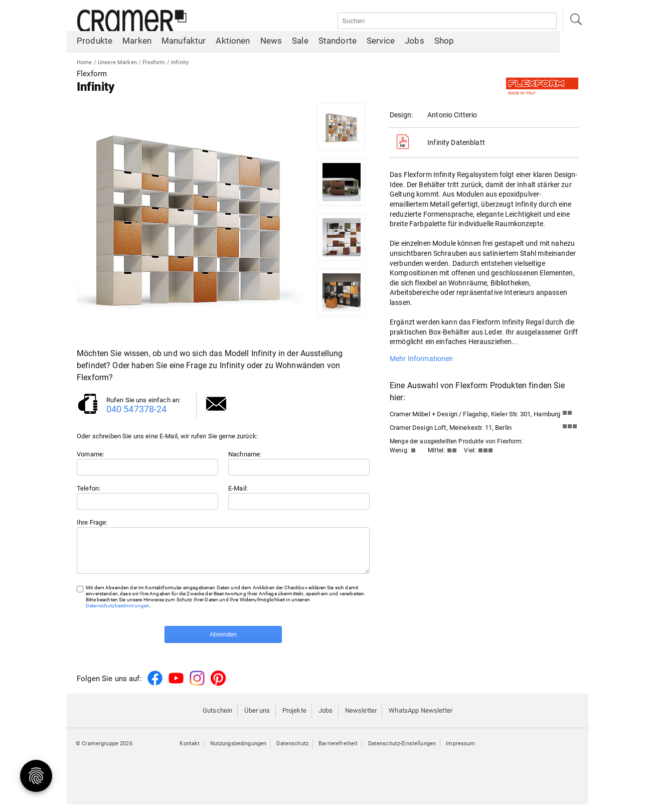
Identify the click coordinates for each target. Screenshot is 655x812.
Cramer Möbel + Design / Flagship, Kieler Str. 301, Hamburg (475, 414)
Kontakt (190, 751)
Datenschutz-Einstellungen (402, 751)
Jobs (415, 43)
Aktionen (233, 43)
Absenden (223, 642)
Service (381, 43)
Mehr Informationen (422, 359)
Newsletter (361, 718)
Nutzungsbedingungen (238, 751)
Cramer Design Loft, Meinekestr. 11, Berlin (451, 428)
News (271, 43)
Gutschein (217, 718)
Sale (300, 43)
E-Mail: (238, 488)
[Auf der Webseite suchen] (447, 21)
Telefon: (89, 488)
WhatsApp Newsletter (421, 718)
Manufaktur (184, 43)
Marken (137, 43)
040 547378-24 (137, 409)
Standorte (338, 43)
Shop (444, 43)
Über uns (257, 718)
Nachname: (245, 454)
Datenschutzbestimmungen (118, 613)
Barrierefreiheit (338, 751)
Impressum (460, 751)
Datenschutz (292, 751)
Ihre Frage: (92, 522)
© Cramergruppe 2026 (104, 751)
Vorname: (91, 454)
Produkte (95, 43)
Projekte (294, 718)
